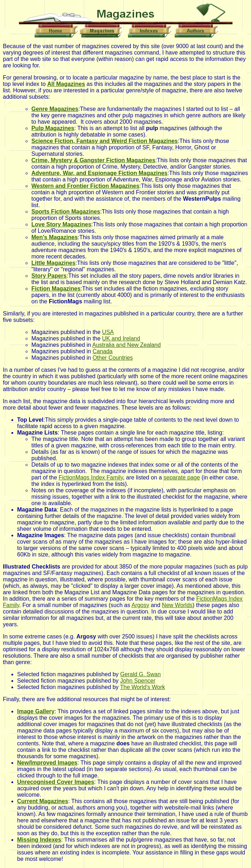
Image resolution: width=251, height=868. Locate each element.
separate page (182, 477)
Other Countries (113, 358)
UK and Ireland (121, 338)
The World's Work (143, 687)
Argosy (140, 605)
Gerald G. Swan (140, 674)
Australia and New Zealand (127, 345)
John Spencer (138, 681)
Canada (103, 351)
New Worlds (177, 605)
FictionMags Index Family (91, 477)
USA (108, 332)
